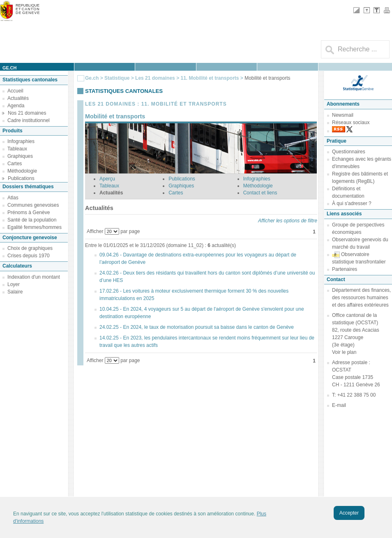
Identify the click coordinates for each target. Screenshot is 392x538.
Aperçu (107, 179)
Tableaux (17, 149)
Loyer (14, 284)
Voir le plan (344, 352)
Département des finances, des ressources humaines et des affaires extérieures (361, 298)
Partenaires (345, 269)
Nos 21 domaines (27, 113)
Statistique (117, 78)
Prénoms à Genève (29, 212)
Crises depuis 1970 (29, 256)
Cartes (15, 164)
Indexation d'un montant (34, 277)
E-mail (339, 405)
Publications (21, 178)
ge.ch (9, 68)
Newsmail (343, 115)
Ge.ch (92, 78)
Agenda (16, 106)
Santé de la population (32, 220)
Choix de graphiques (30, 248)
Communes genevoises (33, 205)
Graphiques (20, 156)
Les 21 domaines (155, 78)
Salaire (15, 292)
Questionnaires (349, 152)
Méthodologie (22, 171)
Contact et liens (260, 193)
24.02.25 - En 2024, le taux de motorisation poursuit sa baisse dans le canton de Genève (197, 327)
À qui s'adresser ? (352, 203)
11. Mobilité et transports (210, 78)
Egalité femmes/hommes (35, 227)
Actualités (18, 98)
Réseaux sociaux (351, 122)
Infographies (21, 141)
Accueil (15, 91)
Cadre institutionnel (29, 120)
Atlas (13, 198)
